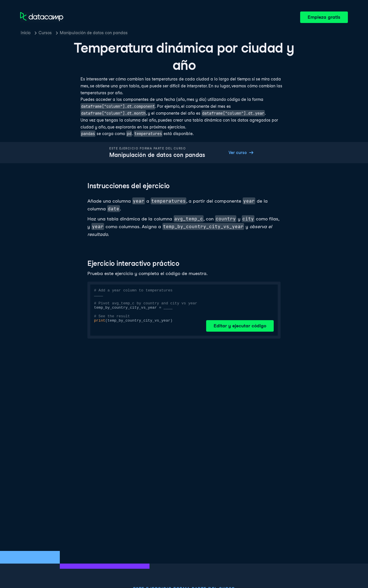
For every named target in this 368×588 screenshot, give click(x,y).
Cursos (45, 33)
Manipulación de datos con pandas (94, 33)
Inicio (26, 33)
